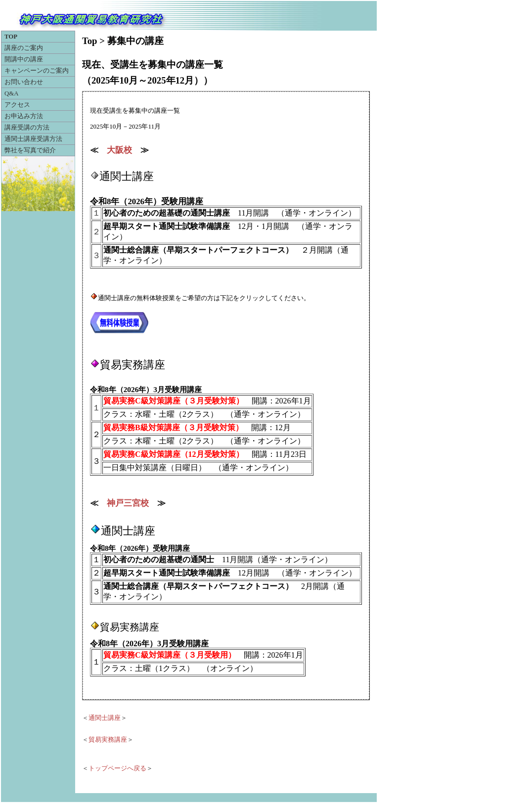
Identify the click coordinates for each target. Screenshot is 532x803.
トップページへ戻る (117, 768)
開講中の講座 (24, 59)
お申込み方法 (24, 116)
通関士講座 (105, 718)
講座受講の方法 (27, 128)
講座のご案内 (24, 48)
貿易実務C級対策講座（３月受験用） (170, 655)
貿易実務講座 (108, 740)
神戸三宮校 (128, 503)
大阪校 (119, 150)
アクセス (17, 105)
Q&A (11, 93)
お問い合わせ (24, 82)
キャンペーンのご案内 (37, 71)
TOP (11, 37)
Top (90, 41)
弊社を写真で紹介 (30, 150)
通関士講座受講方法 (33, 139)
